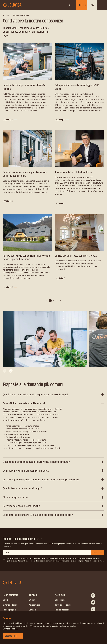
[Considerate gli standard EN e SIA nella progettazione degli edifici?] (53, 515)
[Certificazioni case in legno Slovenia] (53, 506)
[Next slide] (11, 371)
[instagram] (93, 596)
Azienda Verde (35, 605)
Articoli (6, 15)
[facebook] (93, 602)
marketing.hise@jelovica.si (60, 561)
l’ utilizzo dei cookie (67, 626)
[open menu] (102, 5)
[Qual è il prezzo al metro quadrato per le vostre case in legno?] (53, 395)
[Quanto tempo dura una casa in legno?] (53, 488)
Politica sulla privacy (69, 558)
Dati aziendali (60, 600)
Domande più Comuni (21, 15)
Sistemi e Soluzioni (10, 605)
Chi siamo (33, 600)
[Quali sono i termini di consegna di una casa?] (53, 471)
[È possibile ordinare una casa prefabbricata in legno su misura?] (53, 462)
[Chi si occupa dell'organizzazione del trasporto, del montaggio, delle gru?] (53, 480)
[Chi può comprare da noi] (53, 497)
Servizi (6, 600)
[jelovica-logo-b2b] (13, 5)
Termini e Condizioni (63, 605)
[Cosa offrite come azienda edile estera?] (53, 403)
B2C (92, 5)
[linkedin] (93, 609)
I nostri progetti (9, 610)
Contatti (32, 610)
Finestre (82, 5)
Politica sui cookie (62, 610)
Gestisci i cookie (10, 629)
